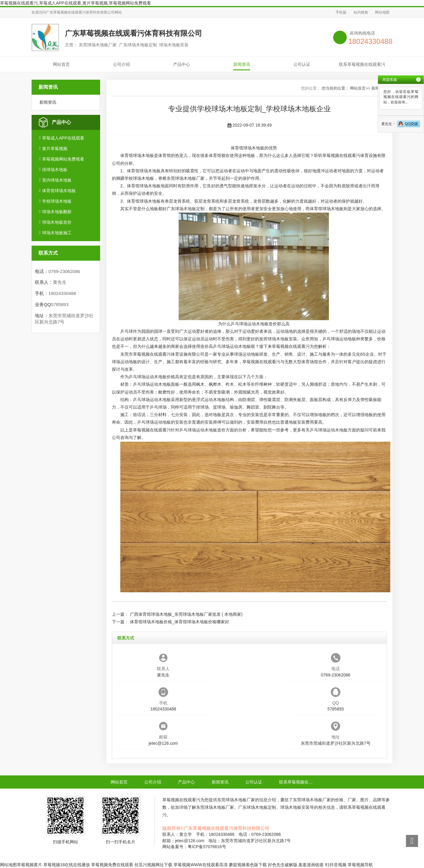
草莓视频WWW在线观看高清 (201, 865)
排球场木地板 (55, 170)
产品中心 (182, 64)
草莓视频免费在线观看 (112, 865)
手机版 (341, 12)
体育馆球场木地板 (59, 191)
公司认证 (302, 64)
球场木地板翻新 (57, 212)
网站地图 (382, 12)
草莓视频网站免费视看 (63, 159)
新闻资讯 (242, 64)
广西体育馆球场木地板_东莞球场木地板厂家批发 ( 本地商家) (186, 614)
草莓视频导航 (360, 865)
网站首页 (61, 64)
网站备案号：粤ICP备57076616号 (194, 847)
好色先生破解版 (283, 865)
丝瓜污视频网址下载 (153, 865)
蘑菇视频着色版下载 (248, 865)
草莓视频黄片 (29, 865)
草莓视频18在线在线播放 (67, 865)
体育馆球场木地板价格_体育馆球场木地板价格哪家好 (180, 622)
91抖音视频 (336, 865)
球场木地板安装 (282, 339)
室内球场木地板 (57, 180)
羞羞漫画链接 (311, 865)
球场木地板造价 (57, 222)
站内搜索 (361, 12)
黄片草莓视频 (55, 149)
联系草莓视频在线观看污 (362, 64)
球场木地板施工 (57, 233)
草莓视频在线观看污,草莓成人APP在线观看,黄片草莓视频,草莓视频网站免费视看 (75, 3)
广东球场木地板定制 (186, 209)
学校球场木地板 (57, 201)
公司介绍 (121, 64)
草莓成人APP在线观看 (63, 138)
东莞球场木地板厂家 (186, 178)
